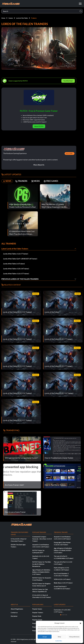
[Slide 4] (65, 615)
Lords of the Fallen (22, 18)
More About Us (39, 165)
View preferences (74, 637)
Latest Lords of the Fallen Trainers (15, 249)
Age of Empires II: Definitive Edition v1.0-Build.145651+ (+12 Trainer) (41, 572)
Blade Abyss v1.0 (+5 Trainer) (63, 583)
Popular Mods (37, 616)
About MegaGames (17, 609)
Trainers (34, 18)
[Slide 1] (61, 615)
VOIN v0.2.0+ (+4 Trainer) (62, 579)
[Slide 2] (62, 615)
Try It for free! (68, 81)
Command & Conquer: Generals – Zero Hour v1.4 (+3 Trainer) (42, 539)
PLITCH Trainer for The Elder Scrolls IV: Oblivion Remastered (42, 564)
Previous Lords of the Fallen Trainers (20, 279)
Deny (59, 637)
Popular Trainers (38, 612)
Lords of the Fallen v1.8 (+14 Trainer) (16, 269)
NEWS (7, 181)
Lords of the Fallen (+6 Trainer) (14, 264)
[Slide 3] (64, 615)
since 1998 (69, 153)
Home (3, 18)
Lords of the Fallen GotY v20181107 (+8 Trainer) (20, 259)
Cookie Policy (59, 641)
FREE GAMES (51, 181)
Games (11, 18)
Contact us (14, 612)
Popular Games (37, 609)
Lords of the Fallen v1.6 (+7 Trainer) (16, 254)
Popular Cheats (37, 620)
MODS (35, 181)
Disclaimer (14, 616)
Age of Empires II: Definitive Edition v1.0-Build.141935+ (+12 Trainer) (63, 550)
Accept (45, 637)
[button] (80, 623)
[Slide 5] (66, 615)
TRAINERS (21, 181)
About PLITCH (39, 126)
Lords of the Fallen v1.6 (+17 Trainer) (16, 274)
